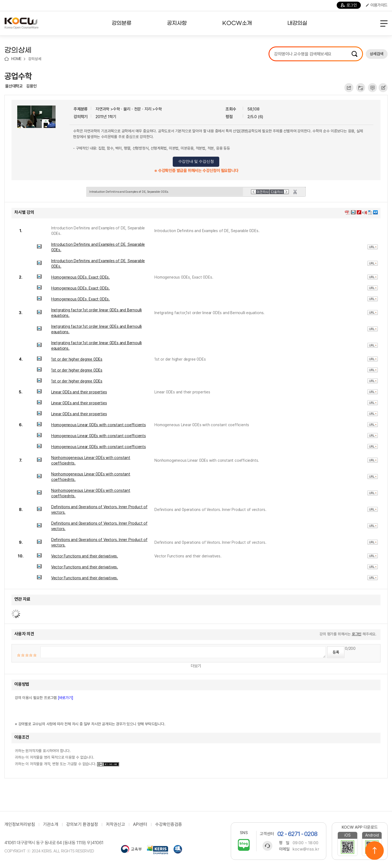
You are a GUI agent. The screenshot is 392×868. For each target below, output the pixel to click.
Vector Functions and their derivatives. (85, 556)
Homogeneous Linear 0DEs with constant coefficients (99, 425)
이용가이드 (377, 5)
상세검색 (377, 54)
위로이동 (374, 851)
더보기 (196, 666)
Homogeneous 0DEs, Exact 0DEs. (80, 277)
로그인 (349, 5)
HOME (16, 59)
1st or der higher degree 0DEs (77, 359)
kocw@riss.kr (306, 849)
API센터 (140, 825)
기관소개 (51, 825)
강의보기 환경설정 (82, 825)
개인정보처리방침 (20, 825)
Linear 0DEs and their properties (79, 392)
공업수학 (18, 76)
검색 (354, 54)
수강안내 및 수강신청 (196, 161)
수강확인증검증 (169, 825)
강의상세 (35, 59)
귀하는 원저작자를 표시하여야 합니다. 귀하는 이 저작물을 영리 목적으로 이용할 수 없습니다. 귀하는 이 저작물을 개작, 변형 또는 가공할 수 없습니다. (67, 757)
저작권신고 (116, 825)
